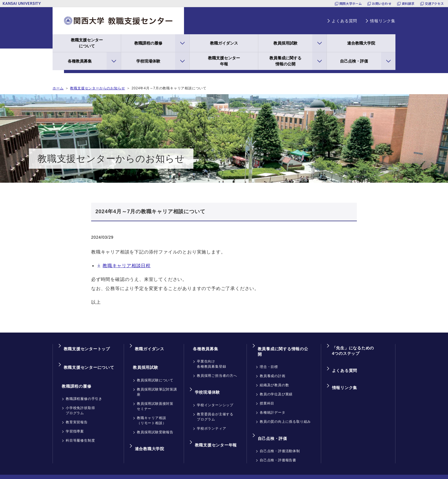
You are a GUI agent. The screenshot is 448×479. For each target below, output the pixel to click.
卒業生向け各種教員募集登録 (211, 359)
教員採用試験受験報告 (155, 421)
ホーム (58, 88)
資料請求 (408, 3)
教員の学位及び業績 (276, 383)
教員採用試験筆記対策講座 (157, 381)
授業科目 (267, 393)
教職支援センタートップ (86, 346)
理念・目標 (269, 356)
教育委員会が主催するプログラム (215, 406)
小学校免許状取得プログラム (80, 395)
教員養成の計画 (273, 365)
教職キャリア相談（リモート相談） (151, 410)
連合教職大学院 (361, 43)
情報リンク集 (383, 21)
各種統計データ (273, 402)
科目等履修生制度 (80, 424)
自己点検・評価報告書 (278, 444)
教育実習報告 (77, 406)
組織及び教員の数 (274, 374)
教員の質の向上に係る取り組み (285, 411)
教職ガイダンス (224, 43)
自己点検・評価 (354, 61)
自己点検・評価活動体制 (280, 435)
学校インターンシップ (215, 394)
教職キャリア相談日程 (127, 266)
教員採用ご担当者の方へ (217, 370)
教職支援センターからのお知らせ (97, 88)
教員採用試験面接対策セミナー (155, 395)
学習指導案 (75, 415)
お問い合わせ (382, 3)
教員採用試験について (155, 369)
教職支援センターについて (87, 43)
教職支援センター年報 (224, 61)
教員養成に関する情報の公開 (285, 61)
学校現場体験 (148, 61)
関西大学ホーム (351, 3)
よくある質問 (344, 21)
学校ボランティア (211, 418)
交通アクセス (434, 3)
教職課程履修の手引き (84, 383)
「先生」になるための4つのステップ (352, 349)
